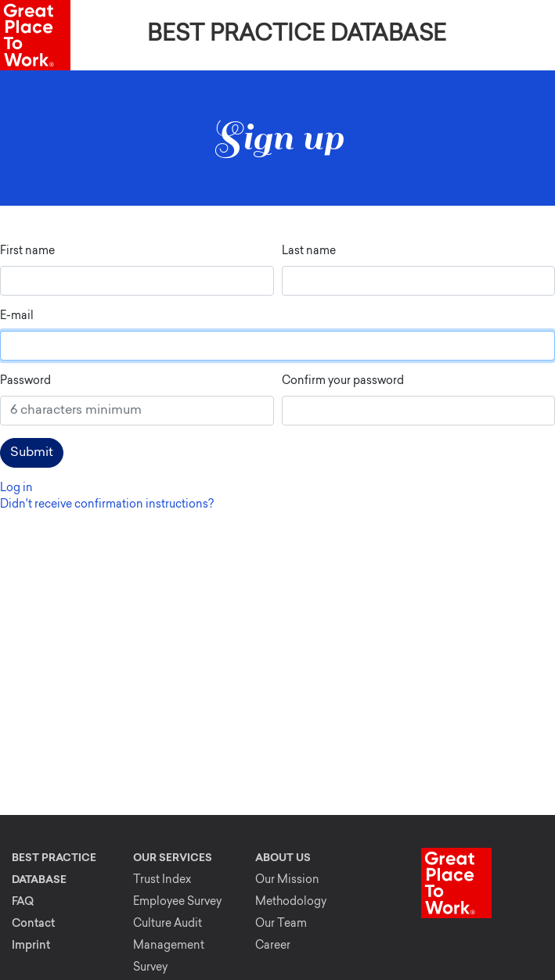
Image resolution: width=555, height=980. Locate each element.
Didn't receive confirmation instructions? (107, 505)
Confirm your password (343, 381)
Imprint (31, 946)
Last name (309, 251)
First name (27, 251)
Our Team (281, 924)
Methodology (291, 902)
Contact (33, 924)
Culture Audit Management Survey (169, 946)
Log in (16, 488)
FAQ (23, 902)
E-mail (17, 316)
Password (25, 381)
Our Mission (287, 880)
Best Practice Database (297, 35)
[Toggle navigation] (533, 35)
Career (273, 946)
